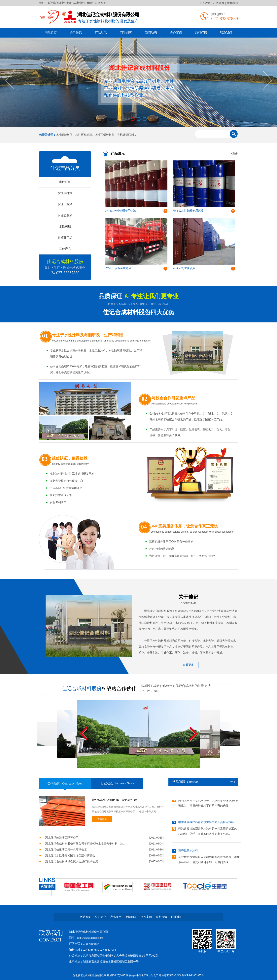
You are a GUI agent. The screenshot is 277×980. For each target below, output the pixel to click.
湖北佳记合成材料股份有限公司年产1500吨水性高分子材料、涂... (85, 844)
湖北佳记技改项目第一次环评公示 (114, 800)
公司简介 (100, 917)
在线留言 (219, 3)
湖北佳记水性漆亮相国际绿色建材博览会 (70, 856)
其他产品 (65, 249)
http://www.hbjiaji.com (90, 938)
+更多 (234, 153)
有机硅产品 (65, 238)
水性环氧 (65, 182)
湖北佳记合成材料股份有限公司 (164, 611)
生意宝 (165, 975)
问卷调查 (126, 33)
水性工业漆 (65, 204)
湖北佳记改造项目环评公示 (62, 838)
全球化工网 (155, 975)
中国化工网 (142, 975)
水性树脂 (65, 226)
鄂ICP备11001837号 (193, 975)
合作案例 (176, 33)
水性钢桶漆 (65, 193)
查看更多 (188, 665)
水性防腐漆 (65, 215)
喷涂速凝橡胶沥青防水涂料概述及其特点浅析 (206, 823)
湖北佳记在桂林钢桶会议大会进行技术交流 (72, 861)
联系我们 (232, 3)
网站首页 (51, 33)
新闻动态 (151, 33)
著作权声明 (175, 975)
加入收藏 (205, 3)
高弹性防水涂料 (188, 852)
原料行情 (201, 33)
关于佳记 (76, 33)
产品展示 (101, 33)
